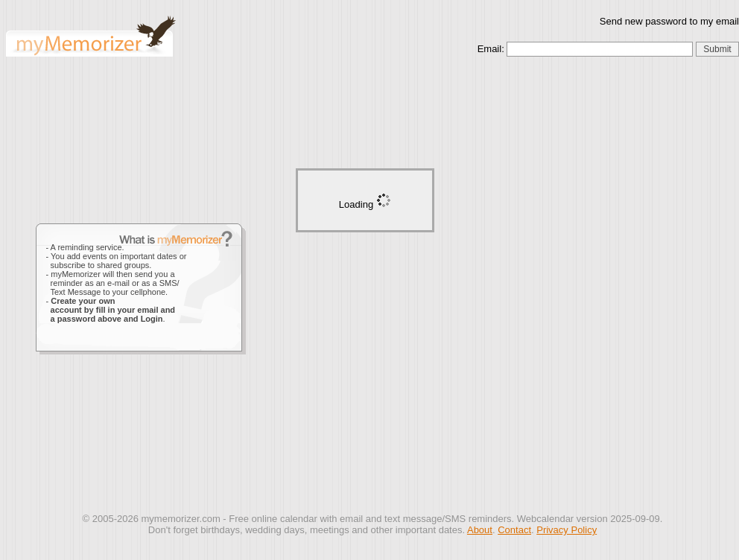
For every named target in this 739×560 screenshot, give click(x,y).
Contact (514, 530)
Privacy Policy (567, 530)
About (480, 530)
